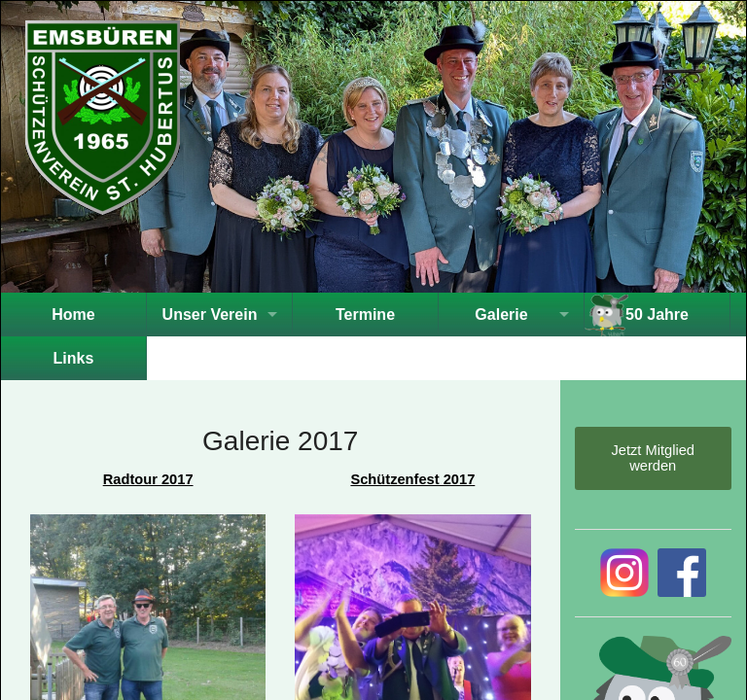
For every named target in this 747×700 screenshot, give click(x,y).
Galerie (501, 315)
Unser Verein (210, 315)
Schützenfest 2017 (412, 479)
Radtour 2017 (148, 479)
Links (74, 358)
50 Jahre (657, 315)
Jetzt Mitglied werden (653, 458)
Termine (365, 315)
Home (73, 315)
